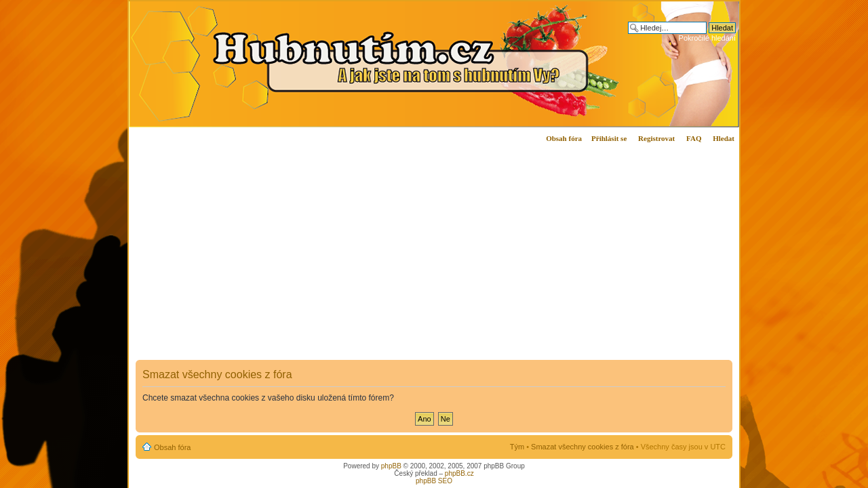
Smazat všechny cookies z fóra (583, 447)
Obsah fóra (564, 138)
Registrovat (656, 138)
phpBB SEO (434, 481)
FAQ (694, 138)
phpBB (391, 466)
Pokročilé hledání (707, 38)
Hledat (724, 138)
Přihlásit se (609, 138)
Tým (517, 447)
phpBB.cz (459, 473)
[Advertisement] (321, 264)
